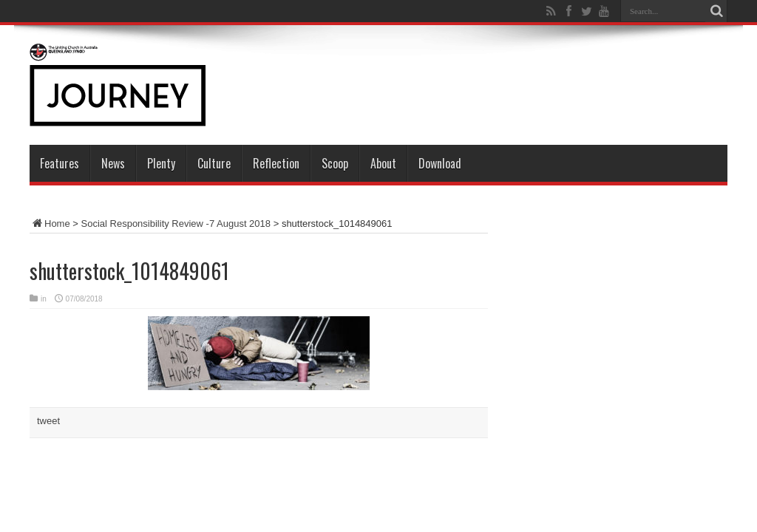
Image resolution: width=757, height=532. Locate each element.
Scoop (335, 163)
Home (50, 224)
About (383, 163)
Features (60, 163)
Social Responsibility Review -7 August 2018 (176, 224)
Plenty (161, 163)
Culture (214, 163)
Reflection (276, 163)
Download (440, 163)
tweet (48, 421)
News (113, 163)
